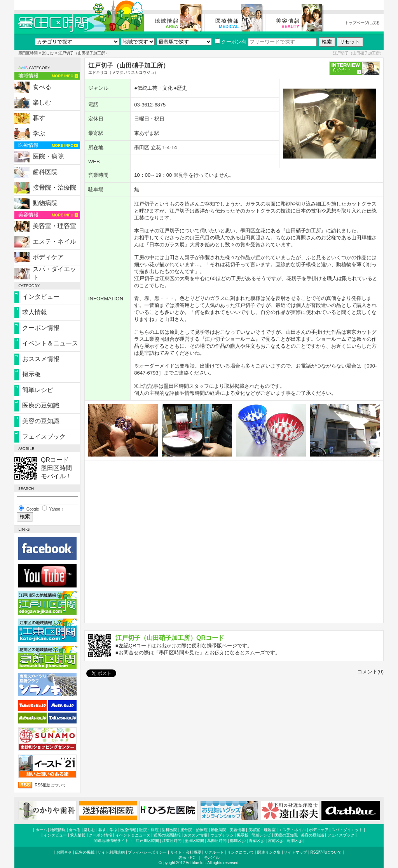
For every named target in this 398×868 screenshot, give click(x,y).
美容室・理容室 (54, 226)
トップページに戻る (362, 23)
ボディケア (48, 257)
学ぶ (39, 133)
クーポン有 (231, 42)
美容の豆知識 (41, 421)
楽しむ (48, 53)
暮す (39, 118)
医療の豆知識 (41, 405)
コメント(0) (370, 672)
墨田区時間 (28, 53)
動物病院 (45, 203)
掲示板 (31, 374)
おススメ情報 (41, 359)
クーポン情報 (41, 328)
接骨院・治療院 (54, 187)
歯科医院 (45, 172)
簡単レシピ (38, 390)
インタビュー (41, 297)
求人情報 (35, 312)
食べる (42, 87)
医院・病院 (48, 156)
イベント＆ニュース (50, 343)
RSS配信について (51, 785)
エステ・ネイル (54, 241)
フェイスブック (44, 437)
